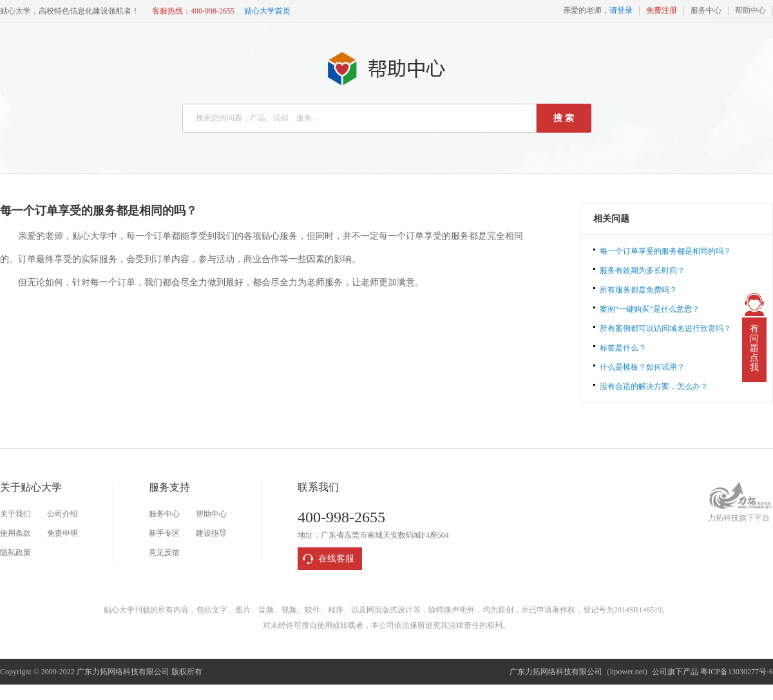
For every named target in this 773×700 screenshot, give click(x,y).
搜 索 (564, 118)
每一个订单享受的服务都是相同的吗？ (665, 251)
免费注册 (662, 10)
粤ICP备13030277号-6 (737, 672)
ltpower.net (627, 672)
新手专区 (164, 533)
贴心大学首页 (267, 11)
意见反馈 (164, 553)
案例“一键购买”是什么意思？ (650, 309)
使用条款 (15, 533)
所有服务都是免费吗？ (638, 290)
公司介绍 (62, 514)
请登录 (621, 10)
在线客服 (336, 559)
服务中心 (706, 10)
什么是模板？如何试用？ (642, 367)
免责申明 (62, 533)
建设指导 (211, 533)
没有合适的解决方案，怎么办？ (654, 386)
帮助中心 (750, 10)
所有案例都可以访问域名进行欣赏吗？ (665, 328)
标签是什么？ (623, 348)
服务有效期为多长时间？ (642, 270)
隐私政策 (15, 553)
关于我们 (15, 514)
